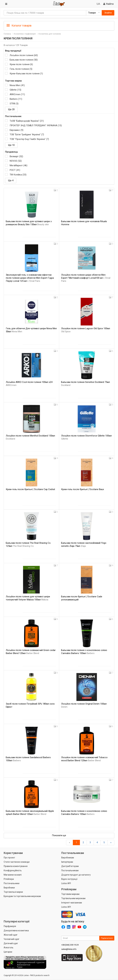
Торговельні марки (13, 892)
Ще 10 (11, 145)
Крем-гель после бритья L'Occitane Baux (83, 489)
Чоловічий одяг (12, 939)
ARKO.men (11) (17, 94)
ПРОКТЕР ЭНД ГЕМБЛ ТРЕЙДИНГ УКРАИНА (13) (36, 125)
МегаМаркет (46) (19, 165)
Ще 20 (11, 109)
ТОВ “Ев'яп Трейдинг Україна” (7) (27, 135)
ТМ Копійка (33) (18, 175)
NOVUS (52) (16, 161)
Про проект (9, 858)
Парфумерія (10, 926)
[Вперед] (111, 843)
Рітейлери (9, 879)
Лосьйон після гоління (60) (24, 55)
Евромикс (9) (17, 130)
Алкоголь (9, 948)
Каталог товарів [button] (19, 26)
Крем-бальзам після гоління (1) (26, 74)
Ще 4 (11, 180)
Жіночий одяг (11, 935)
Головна (7, 34)
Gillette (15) (15, 90)
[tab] (59, 25)
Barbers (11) (16, 99)
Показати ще (59, 835)
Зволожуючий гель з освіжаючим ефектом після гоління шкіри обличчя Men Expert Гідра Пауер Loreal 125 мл (30, 278)
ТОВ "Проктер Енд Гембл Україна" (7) (29, 139)
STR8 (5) (14, 104)
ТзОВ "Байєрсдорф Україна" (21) (27, 121)
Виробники (9, 888)
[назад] (70, 843)
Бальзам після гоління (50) (24, 60)
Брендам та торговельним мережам (22, 896)
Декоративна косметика (16, 931)
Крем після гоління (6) (21, 64)
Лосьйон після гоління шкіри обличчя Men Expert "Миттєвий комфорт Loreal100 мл (86, 278)
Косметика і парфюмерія (25, 34)
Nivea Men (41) (17, 85)
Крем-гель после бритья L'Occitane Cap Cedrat (30, 489)
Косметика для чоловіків (50, 34)
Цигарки (8, 952)
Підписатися (107, 938)
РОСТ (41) (15, 170)
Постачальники (12, 883)
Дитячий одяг (11, 943)
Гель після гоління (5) (21, 69)
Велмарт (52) (16, 156)
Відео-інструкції (69, 879)
